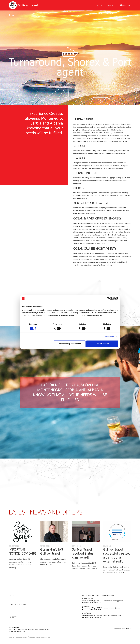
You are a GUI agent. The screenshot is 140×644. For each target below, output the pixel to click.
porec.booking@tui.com (114, 615)
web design (117, 629)
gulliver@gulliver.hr (19, 631)
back (12, 15)
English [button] (125, 5)
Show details (109, 337)
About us (11, 637)
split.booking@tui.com (114, 608)
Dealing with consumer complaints (40, 637)
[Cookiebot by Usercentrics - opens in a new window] (108, 299)
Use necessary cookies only (70, 344)
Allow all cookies (102, 344)
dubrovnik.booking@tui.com (115, 601)
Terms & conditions (22, 637)
